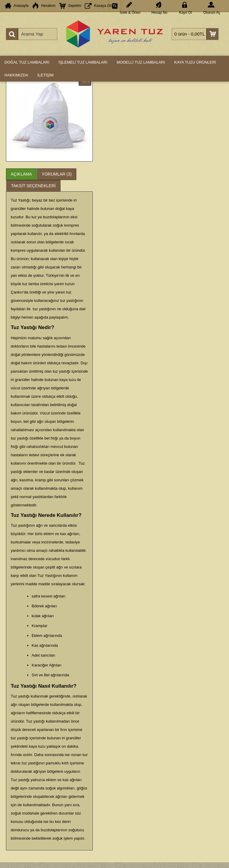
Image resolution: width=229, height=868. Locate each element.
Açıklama (21, 174)
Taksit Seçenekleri (33, 186)
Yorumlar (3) (57, 174)
